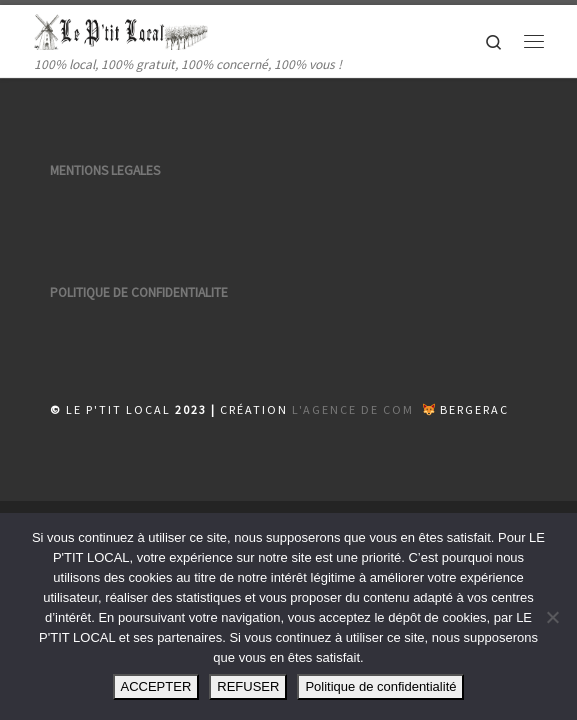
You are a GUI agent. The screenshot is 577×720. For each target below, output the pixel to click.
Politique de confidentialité (380, 686)
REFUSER (248, 686)
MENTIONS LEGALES (105, 170)
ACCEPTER (156, 686)
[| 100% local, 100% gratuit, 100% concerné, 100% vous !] (121, 29)
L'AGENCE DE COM (353, 409)
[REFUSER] (552, 617)
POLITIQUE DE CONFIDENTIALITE (139, 292)
